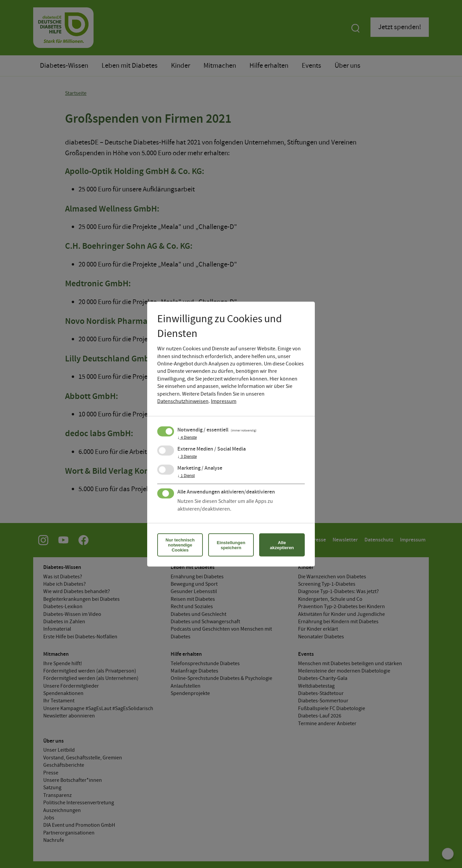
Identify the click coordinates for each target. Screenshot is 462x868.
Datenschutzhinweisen (183, 401)
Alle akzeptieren (282, 545)
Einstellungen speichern (231, 545)
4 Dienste (187, 438)
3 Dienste (187, 457)
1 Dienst (186, 476)
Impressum (224, 401)
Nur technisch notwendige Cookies (180, 545)
